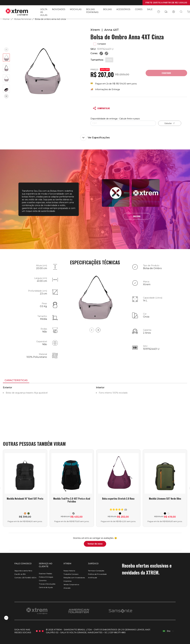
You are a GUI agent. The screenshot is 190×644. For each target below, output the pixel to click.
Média (109, 60)
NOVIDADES (59, 9)
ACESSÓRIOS (123, 9)
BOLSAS (107, 9)
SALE (150, 9)
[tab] (16, 381)
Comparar (100, 44)
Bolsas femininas (23, 19)
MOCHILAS (76, 9)
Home (6, 19)
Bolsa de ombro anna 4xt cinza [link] (50, 19)
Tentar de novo (95, 544)
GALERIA (137, 216)
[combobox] (168, 631)
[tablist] (95, 381)
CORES (139, 9)
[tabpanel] (95, 409)
